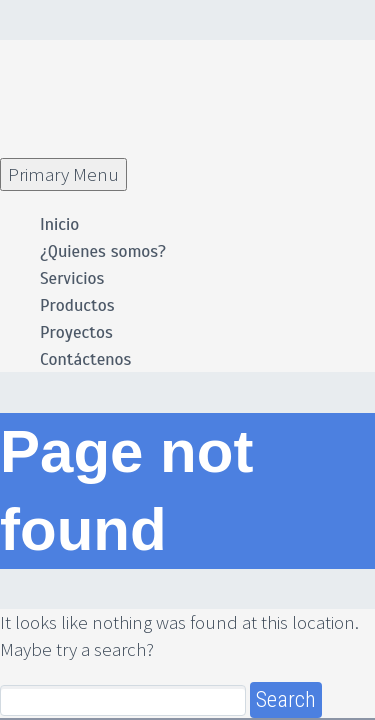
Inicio (59, 224)
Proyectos (76, 332)
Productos (77, 305)
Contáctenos (85, 359)
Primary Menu (63, 174)
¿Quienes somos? (103, 251)
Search (286, 699)
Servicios (72, 278)
